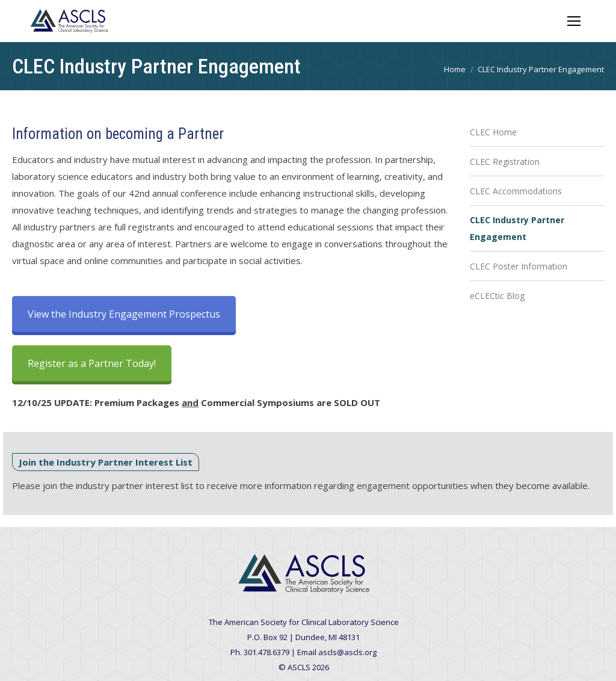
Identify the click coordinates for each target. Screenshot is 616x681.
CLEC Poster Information (519, 266)
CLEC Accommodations (516, 191)
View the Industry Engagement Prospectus (124, 314)
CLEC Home (493, 132)
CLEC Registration (505, 162)
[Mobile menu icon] (574, 21)
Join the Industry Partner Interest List (106, 462)
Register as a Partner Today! (92, 363)
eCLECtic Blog (497, 296)
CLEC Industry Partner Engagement (517, 228)
